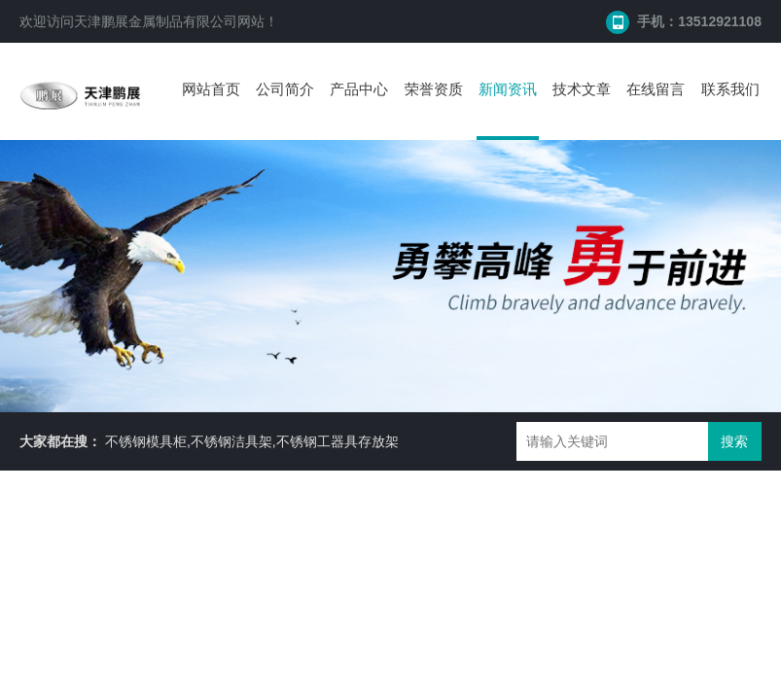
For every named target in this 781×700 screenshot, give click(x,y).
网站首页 (211, 89)
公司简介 (285, 89)
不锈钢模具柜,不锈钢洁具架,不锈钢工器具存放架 (252, 441)
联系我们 (730, 89)
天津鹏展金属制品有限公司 (156, 21)
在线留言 (656, 89)
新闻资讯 (508, 89)
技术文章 (582, 89)
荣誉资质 (434, 89)
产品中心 (359, 89)
